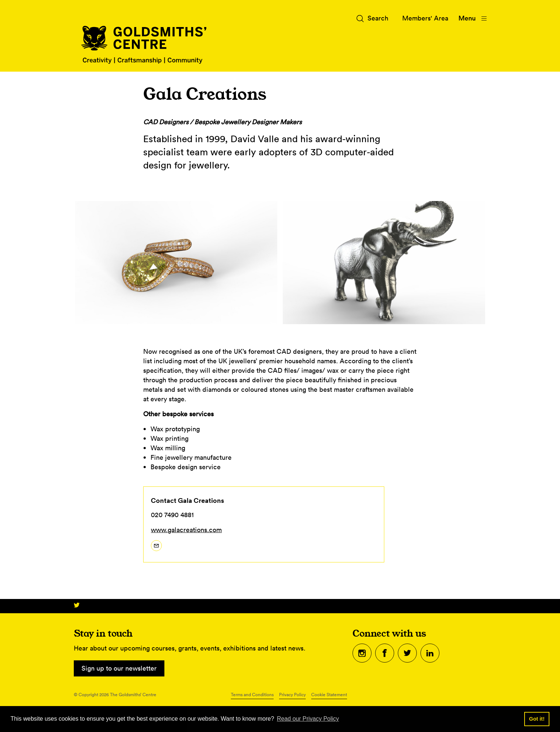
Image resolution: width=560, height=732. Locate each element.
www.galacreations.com (186, 530)
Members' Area (425, 18)
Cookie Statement (329, 695)
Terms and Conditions (252, 695)
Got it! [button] (537, 719)
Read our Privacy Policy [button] (308, 719)
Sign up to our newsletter (119, 668)
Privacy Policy (292, 695)
